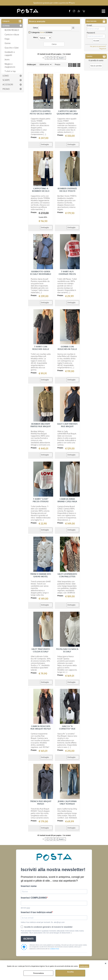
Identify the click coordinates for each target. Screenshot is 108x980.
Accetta (70, 972)
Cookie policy (84, 966)
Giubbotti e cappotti (10, 53)
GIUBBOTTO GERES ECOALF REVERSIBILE (41, 273)
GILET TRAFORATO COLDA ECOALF (41, 650)
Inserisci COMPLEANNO (34, 898)
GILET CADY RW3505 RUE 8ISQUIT (67, 425)
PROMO (6, 89)
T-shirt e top (10, 71)
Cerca (35, 28)
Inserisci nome (29, 886)
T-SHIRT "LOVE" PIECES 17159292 (41, 500)
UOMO (6, 76)
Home (42, 32)
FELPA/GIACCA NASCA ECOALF (67, 650)
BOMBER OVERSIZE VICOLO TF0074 (67, 190)
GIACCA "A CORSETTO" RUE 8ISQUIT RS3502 (67, 729)
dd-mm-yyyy (25, 908)
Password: (91, 33)
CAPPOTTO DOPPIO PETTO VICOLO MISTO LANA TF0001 (41, 114)
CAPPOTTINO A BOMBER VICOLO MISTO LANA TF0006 (41, 191)
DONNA (6, 26)
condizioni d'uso (55, 949)
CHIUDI (106, 963)
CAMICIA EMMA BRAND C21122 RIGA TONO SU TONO (67, 501)
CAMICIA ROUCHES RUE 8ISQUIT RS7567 (41, 727)
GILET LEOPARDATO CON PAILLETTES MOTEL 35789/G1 (67, 576)
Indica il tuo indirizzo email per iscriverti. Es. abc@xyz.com (43, 922)
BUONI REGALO (12, 30)
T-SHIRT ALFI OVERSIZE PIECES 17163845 (67, 274)
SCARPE (6, 80)
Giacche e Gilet (12, 48)
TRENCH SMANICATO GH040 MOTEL (41, 575)
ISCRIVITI (28, 939)
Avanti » (62, 58)
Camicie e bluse (12, 34)
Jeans (7, 59)
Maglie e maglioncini (10, 65)
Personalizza (38, 973)
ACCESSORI (8, 84)
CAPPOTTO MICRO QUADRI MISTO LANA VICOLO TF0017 (67, 114)
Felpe (7, 39)
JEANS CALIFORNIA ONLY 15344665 (67, 802)
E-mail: (90, 25)
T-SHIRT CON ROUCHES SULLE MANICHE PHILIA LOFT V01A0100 (41, 350)
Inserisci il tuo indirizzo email (36, 912)
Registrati (103, 49)
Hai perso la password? (98, 46)
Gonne (8, 43)
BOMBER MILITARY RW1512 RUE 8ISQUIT (41, 425)
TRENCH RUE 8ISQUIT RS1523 (41, 802)
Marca (36, 37)
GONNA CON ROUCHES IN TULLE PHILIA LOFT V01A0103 (67, 349)
